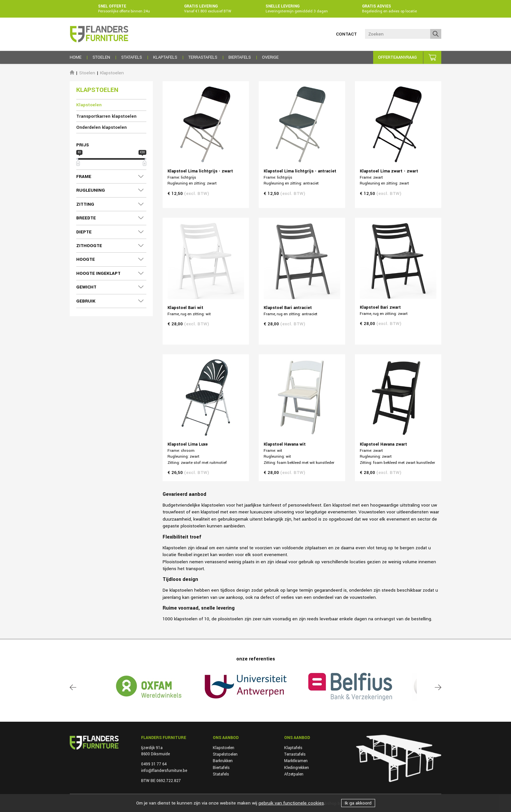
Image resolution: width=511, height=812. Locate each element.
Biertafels (221, 768)
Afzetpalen (294, 774)
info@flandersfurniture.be (164, 771)
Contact (346, 34)
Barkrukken (223, 761)
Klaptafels (293, 748)
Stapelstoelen (225, 754)
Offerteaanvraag (397, 57)
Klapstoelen (112, 73)
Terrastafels (295, 754)
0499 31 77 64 (154, 764)
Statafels (221, 774)
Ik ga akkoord (358, 803)
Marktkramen (296, 761)
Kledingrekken (297, 768)
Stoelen (87, 73)
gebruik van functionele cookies (291, 803)
